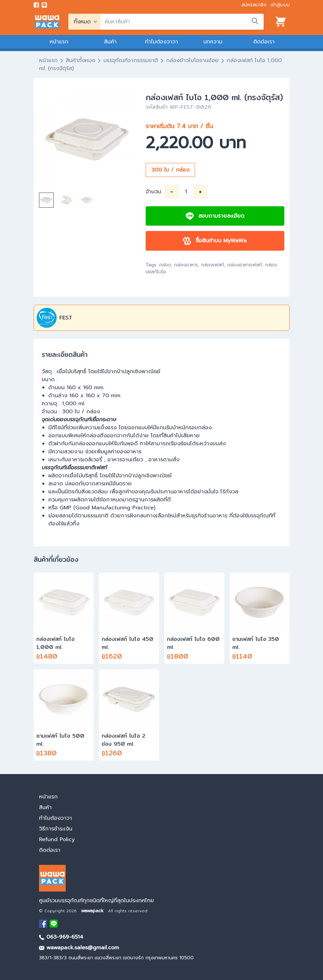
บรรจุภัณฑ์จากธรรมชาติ (131, 60)
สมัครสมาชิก (254, 5)
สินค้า (110, 42)
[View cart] (281, 22)
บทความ (213, 42)
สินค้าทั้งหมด (80, 60)
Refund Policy (57, 839)
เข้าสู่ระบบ (280, 5)
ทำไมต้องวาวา (161, 42)
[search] (182, 22)
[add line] (44, 5)
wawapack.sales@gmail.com (79, 948)
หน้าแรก (59, 42)
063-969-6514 (61, 937)
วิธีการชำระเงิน (56, 829)
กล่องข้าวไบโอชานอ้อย (192, 60)
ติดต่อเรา (264, 42)
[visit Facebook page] (36, 5)
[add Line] (54, 924)
